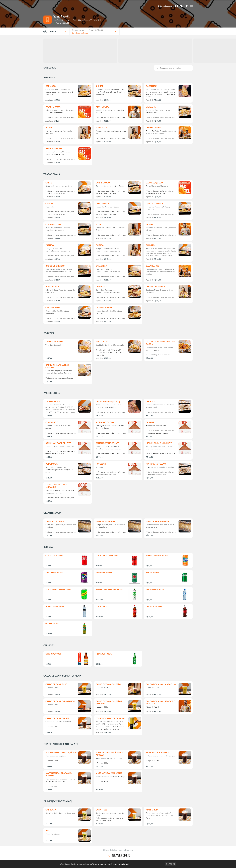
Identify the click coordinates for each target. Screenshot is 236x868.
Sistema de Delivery (111, 850)
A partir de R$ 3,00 (96, 30)
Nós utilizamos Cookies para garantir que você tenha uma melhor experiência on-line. (95, 864)
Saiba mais (125, 864)
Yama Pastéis (62, 16)
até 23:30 (65, 23)
